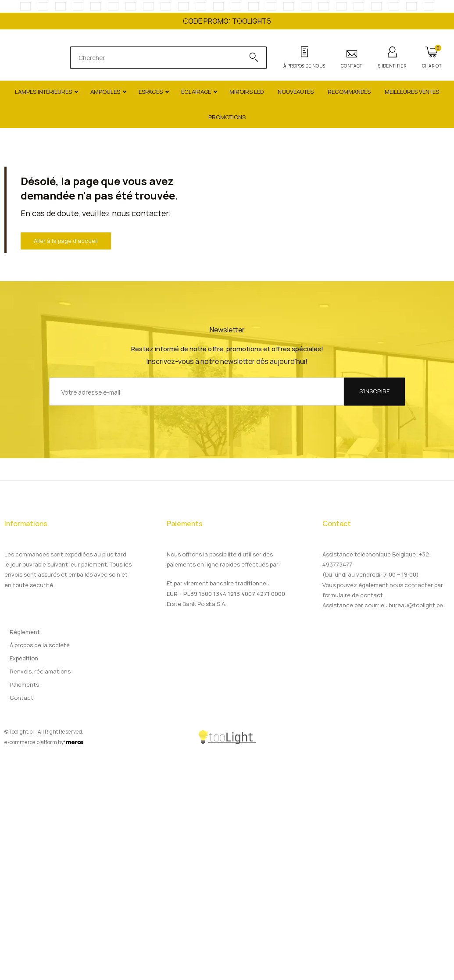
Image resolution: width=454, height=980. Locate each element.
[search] (159, 58)
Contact (21, 698)
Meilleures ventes (412, 92)
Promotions (227, 117)
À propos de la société (40, 645)
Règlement (25, 632)
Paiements (24, 684)
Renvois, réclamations (40, 671)
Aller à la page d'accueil (66, 241)
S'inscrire (374, 391)
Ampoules (105, 92)
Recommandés (349, 92)
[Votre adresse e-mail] (197, 392)
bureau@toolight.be (416, 605)
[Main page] (33, 58)
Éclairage (196, 92)
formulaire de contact (353, 595)
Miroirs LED (247, 92)
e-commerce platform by (44, 742)
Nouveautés (296, 92)
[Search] (249, 58)
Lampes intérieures (43, 92)
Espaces (151, 92)
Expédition (24, 658)
